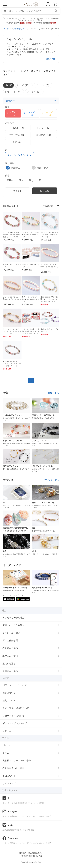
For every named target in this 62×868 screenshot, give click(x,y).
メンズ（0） (29, 113)
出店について (9, 776)
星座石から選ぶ (10, 671)
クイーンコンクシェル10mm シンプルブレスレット (31, 299)
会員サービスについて (13, 716)
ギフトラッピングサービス (16, 723)
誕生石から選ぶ (10, 656)
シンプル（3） (44, 128)
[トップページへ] (31, 8)
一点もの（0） (18, 128)
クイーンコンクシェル (19, 155)
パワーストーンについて (15, 685)
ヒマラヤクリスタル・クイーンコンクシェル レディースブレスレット (12, 364)
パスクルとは (9, 745)
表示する (13, 168)
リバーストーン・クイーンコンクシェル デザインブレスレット (12, 331)
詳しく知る (51, 59)
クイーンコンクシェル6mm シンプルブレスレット (50, 267)
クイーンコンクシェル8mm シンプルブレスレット (12, 299)
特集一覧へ (53, 393)
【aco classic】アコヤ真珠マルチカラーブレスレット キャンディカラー (49, 299)
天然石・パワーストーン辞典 (17, 760)
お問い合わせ (9, 731)
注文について (9, 700)
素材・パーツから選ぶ (13, 625)
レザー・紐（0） (13, 92)
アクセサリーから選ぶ (13, 618)
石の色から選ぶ (10, 648)
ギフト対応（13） (18, 135)
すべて (8, 85)
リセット (17, 191)
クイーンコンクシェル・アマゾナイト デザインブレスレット (31, 235)
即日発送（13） (44, 135)
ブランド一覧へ (51, 480)
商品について (9, 693)
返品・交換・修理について (16, 708)
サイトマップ (9, 783)
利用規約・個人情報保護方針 (31, 853)
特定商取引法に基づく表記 (31, 856)
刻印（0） (18, 142)
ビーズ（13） (24, 85)
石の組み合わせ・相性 (13, 768)
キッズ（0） (47, 113)
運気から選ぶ (9, 664)
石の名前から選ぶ (11, 640)
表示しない (40, 168)
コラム (6, 753)
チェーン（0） (43, 85)
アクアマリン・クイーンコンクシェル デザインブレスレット (49, 235)
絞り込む (31, 101)
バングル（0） (34, 92)
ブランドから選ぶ (11, 633)
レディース (12, 113)
